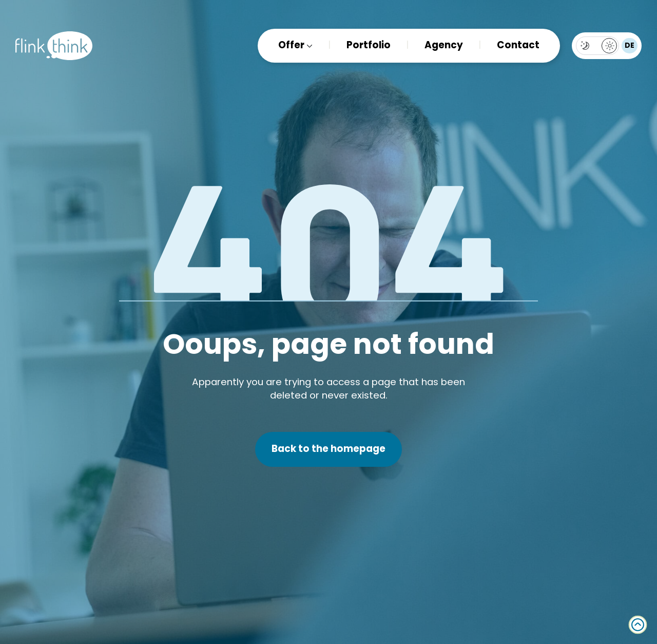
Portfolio (369, 46)
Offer (291, 46)
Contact (518, 46)
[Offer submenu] (308, 46)
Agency (444, 46)
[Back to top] (638, 625)
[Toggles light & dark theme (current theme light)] (597, 46)
